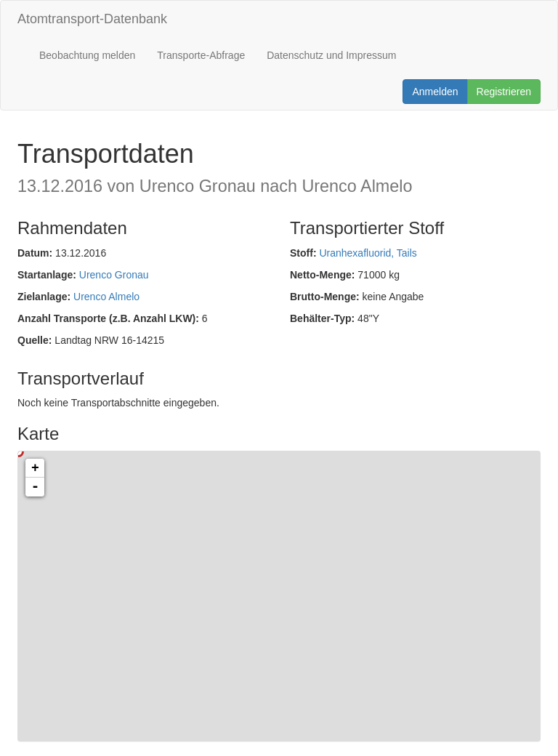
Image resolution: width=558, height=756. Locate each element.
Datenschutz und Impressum (331, 55)
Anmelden (435, 92)
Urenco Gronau (114, 275)
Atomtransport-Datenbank (92, 19)
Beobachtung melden (87, 55)
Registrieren (504, 92)
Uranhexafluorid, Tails (368, 253)
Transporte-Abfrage (201, 55)
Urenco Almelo (106, 297)
